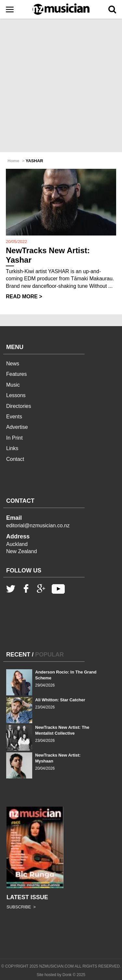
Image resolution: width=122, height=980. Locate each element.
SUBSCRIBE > (21, 907)
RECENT (18, 655)
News (13, 364)
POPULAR (49, 655)
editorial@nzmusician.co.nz (38, 525)
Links (12, 448)
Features (16, 374)
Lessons (16, 395)
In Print (14, 438)
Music (13, 385)
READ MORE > (24, 297)
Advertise (17, 427)
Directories (19, 406)
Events (14, 417)
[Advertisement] (61, 86)
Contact (15, 459)
